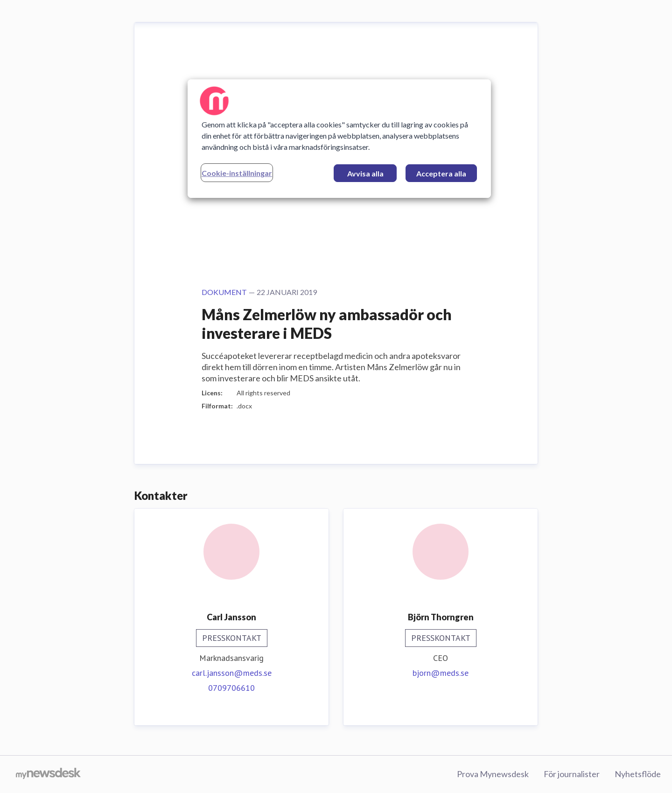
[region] (339, 139)
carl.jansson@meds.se (232, 673)
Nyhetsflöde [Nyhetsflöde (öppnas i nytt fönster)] (638, 774)
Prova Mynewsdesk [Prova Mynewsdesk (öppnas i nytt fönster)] (493, 774)
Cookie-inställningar (237, 173)
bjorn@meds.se (441, 673)
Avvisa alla (365, 173)
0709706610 (231, 688)
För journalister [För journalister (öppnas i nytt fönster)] (572, 774)
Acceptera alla (441, 173)
